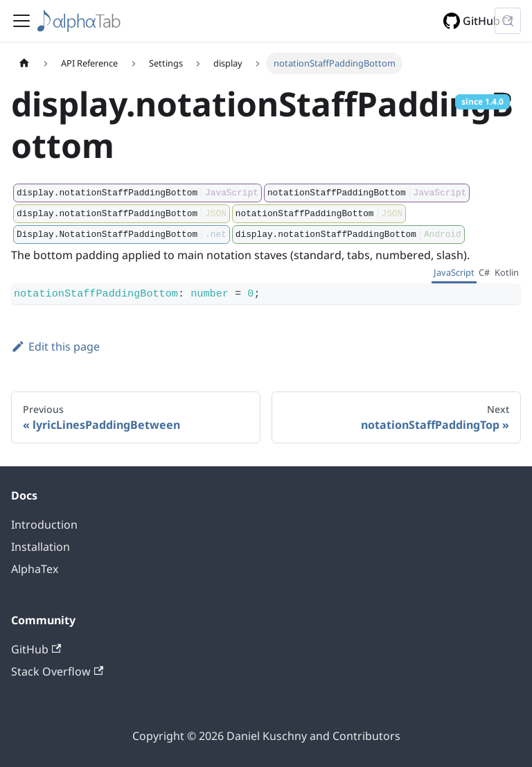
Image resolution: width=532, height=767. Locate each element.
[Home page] (24, 63)
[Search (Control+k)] (508, 21)
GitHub (488, 21)
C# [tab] (484, 272)
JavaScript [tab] (454, 272)
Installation (41, 547)
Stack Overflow (57, 671)
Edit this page (55, 346)
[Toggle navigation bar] (21, 21)
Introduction (44, 524)
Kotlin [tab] (507, 272)
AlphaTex (35, 569)
